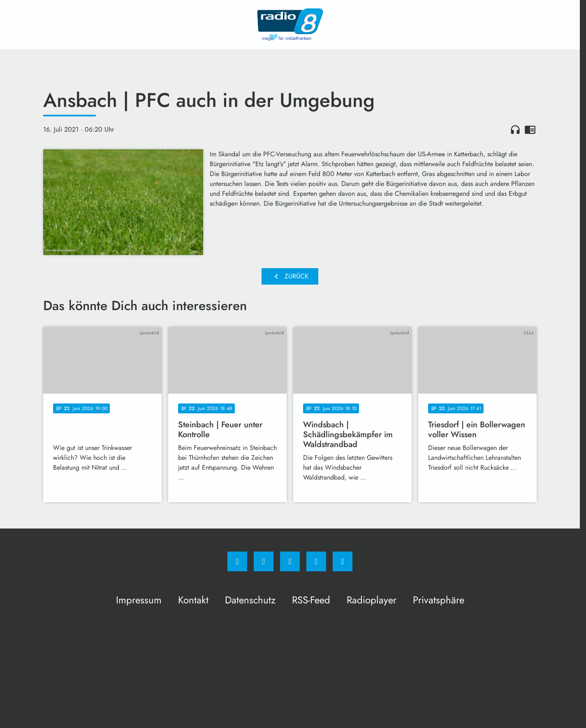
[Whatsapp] (290, 561)
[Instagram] (264, 561)
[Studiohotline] (316, 561)
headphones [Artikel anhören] (515, 130)
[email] (343, 561)
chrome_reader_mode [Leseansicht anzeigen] (530, 130)
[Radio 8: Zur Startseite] (290, 25)
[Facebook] (237, 561)
